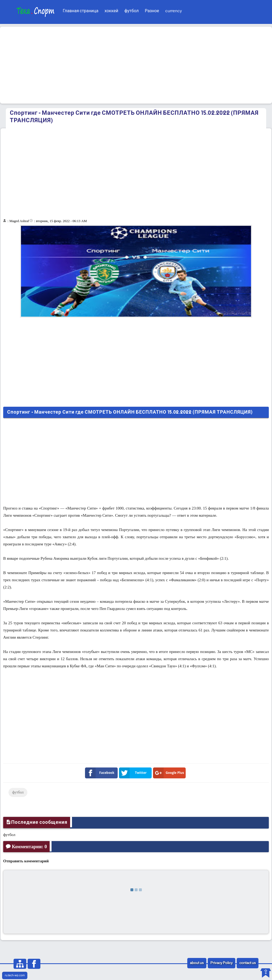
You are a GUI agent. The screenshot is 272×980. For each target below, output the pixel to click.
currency (174, 11)
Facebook (101, 773)
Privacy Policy (222, 963)
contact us (248, 963)
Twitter (134, 773)
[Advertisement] (136, 65)
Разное (152, 11)
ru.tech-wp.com (15, 975)
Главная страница (80, 11)
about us (197, 963)
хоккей (111, 11)
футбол (131, 11)
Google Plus (170, 773)
